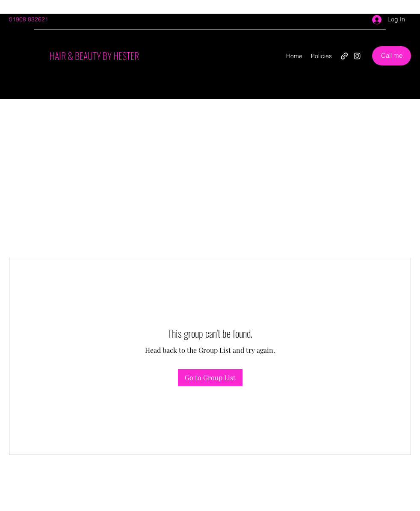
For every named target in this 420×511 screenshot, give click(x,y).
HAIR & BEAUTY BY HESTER (94, 56)
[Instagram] (357, 56)
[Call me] (392, 56)
